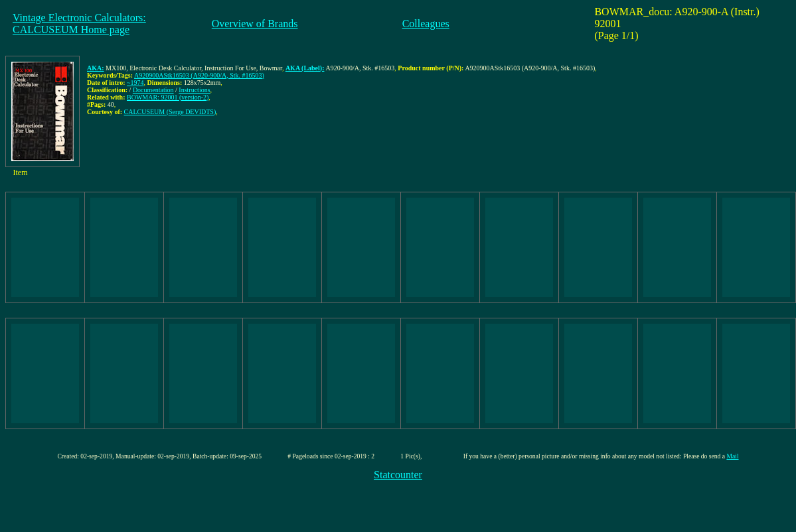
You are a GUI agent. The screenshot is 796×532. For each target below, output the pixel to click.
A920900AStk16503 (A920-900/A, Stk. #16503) (199, 75)
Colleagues (426, 24)
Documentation (153, 90)
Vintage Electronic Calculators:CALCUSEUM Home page (79, 24)
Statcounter (398, 475)
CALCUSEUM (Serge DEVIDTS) (170, 112)
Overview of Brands (255, 24)
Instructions (194, 90)
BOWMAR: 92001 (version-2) (168, 97)
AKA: (96, 68)
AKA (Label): (305, 68)
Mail (732, 456)
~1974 (135, 83)
